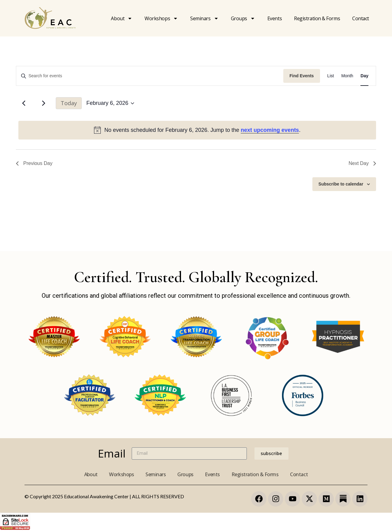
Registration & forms (317, 18)
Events (275, 18)
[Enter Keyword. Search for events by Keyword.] (150, 76)
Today (69, 103)
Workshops (161, 18)
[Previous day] (24, 103)
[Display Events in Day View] (364, 76)
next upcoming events (270, 130)
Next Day (362, 163)
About (122, 18)
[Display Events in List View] (331, 76)
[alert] (197, 130)
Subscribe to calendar (341, 184)
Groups (243, 18)
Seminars (204, 18)
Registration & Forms (256, 474)
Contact (361, 18)
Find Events (302, 76)
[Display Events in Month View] (347, 76)
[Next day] (43, 103)
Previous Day (34, 163)
